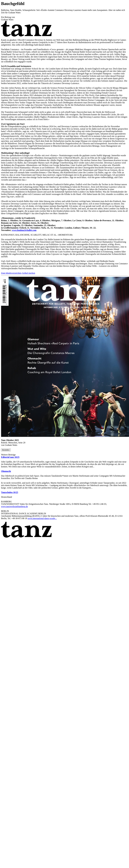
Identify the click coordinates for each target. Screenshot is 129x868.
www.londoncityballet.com (24, 230)
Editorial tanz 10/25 (10, 457)
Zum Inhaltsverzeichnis (11, 273)
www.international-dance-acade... (42, 518)
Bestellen (6, 450)
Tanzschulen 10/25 (10, 492)
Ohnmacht (6, 471)
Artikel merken (29, 273)
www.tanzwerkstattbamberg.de (14, 506)
